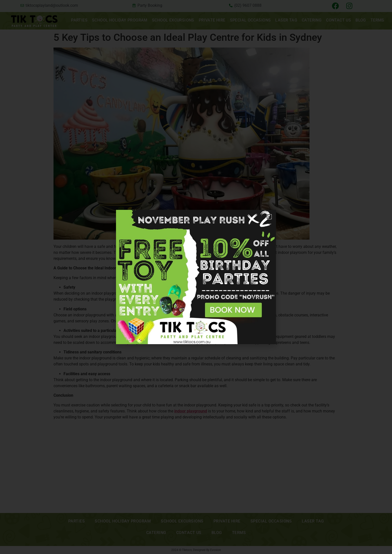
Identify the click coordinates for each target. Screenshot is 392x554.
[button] (269, 217)
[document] (196, 277)
